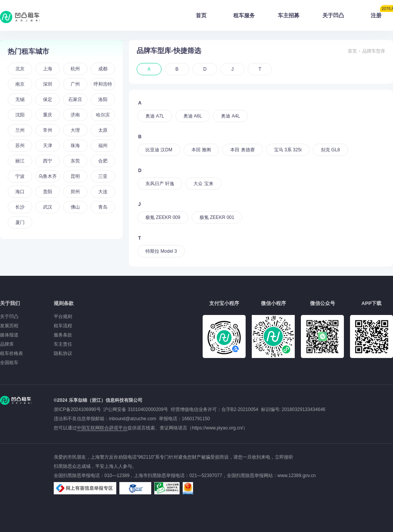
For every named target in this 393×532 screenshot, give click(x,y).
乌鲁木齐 (48, 176)
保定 (48, 99)
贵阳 (48, 192)
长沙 (20, 207)
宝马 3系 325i (288, 150)
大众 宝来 (203, 184)
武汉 (48, 207)
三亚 (103, 176)
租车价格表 (12, 353)
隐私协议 (63, 353)
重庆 (48, 115)
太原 (103, 130)
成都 (103, 69)
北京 (20, 69)
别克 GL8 (330, 150)
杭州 (75, 69)
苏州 (20, 146)
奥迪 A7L (155, 116)
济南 (75, 115)
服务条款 (63, 335)
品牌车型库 (374, 51)
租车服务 (244, 15)
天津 (48, 146)
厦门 (20, 222)
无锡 (20, 99)
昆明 (75, 176)
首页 (201, 15)
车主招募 (289, 15)
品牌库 (7, 344)
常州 (48, 130)
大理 (75, 130)
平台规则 (63, 317)
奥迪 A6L (193, 116)
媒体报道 (9, 335)
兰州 (20, 130)
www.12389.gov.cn (297, 476)
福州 (103, 146)
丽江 (20, 161)
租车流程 (63, 326)
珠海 (75, 146)
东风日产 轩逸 (160, 184)
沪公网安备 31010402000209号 (136, 409)
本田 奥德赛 (242, 150)
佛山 (75, 207)
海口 (20, 192)
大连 (103, 192)
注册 (382, 13)
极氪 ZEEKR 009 (163, 217)
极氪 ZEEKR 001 (217, 217)
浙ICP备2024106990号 (78, 409)
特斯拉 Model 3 (161, 251)
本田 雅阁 (201, 150)
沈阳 (20, 115)
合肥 (103, 161)
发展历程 (9, 326)
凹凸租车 (21, 17)
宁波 (20, 176)
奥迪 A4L (230, 116)
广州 (75, 84)
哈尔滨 (103, 115)
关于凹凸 (333, 15)
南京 (20, 84)
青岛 (103, 207)
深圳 (48, 84)
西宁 (48, 161)
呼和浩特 (103, 84)
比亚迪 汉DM (159, 150)
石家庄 (75, 99)
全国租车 (9, 363)
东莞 (75, 161)
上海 (48, 69)
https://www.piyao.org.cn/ (217, 428)
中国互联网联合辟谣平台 (102, 428)
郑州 (75, 192)
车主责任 (63, 344)
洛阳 (103, 99)
